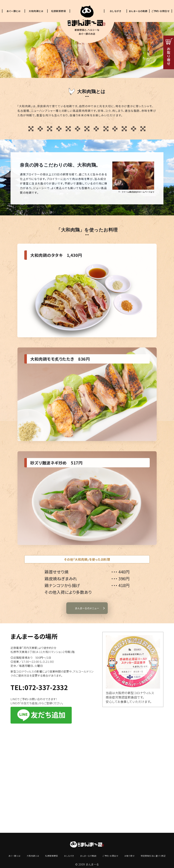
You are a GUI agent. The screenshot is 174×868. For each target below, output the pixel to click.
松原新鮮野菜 (59, 11)
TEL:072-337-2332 (39, 687)
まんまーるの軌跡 (138, 11)
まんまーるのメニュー (87, 623)
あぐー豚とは (13, 11)
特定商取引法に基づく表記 (153, 856)
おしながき (116, 11)
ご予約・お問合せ (160, 11)
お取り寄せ (130, 856)
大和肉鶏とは (36, 11)
